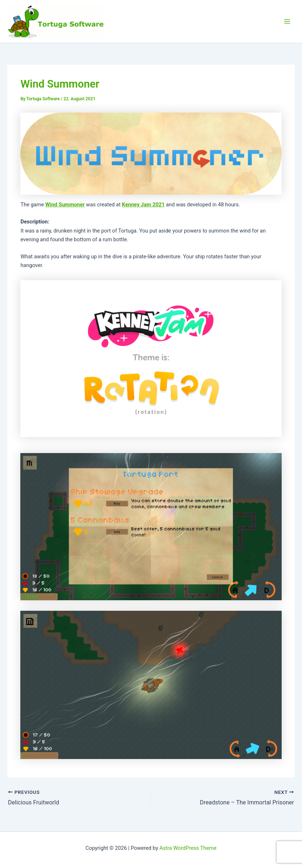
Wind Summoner (65, 205)
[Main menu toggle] (287, 21)
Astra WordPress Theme (188, 848)
